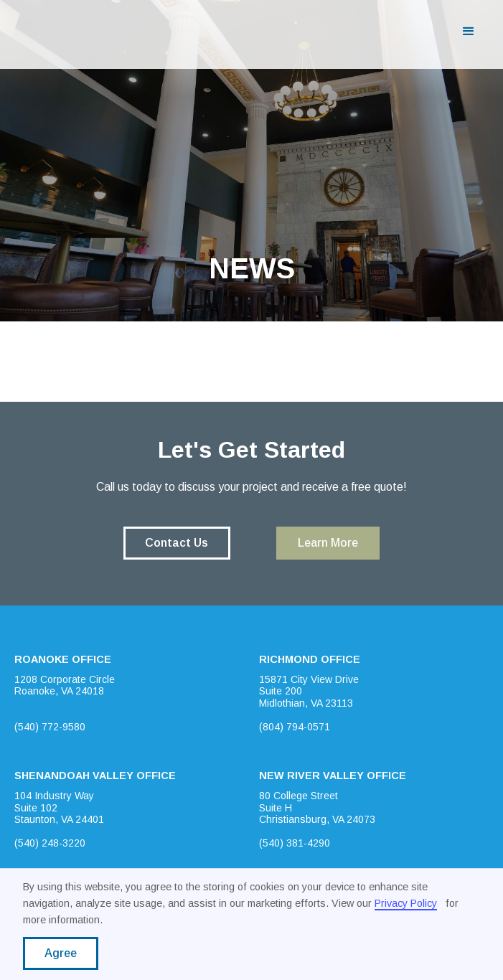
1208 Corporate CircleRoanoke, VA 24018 (65, 685)
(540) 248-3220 (50, 843)
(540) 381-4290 (295, 843)
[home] (70, 32)
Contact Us (177, 543)
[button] (469, 32)
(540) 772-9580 (50, 727)
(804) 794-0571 (295, 727)
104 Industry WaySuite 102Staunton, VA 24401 (59, 808)
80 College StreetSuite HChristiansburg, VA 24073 (317, 808)
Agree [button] (61, 953)
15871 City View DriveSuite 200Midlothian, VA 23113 (309, 692)
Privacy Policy (406, 903)
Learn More (328, 543)
